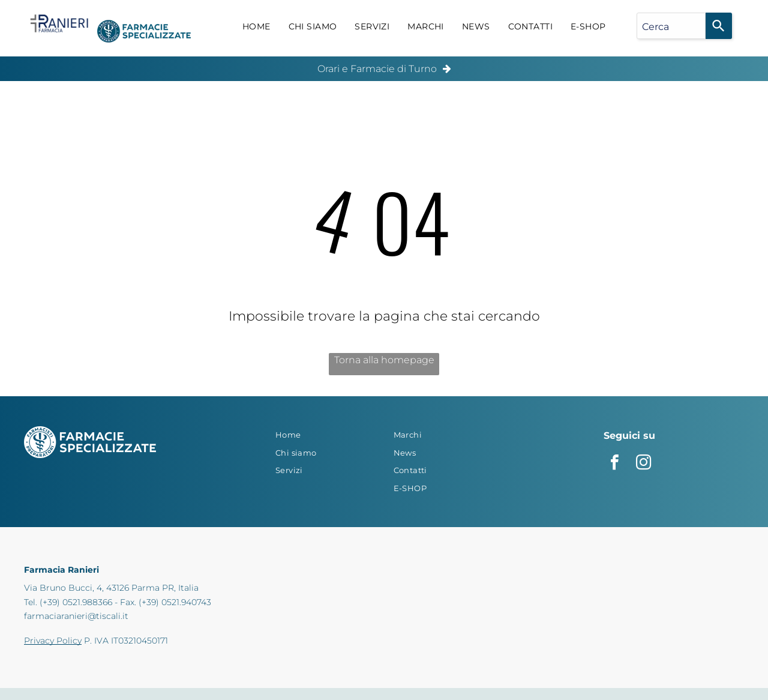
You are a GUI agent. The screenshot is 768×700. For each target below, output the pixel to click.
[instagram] (644, 464)
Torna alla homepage (384, 360)
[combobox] (671, 26)
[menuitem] (256, 27)
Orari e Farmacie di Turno (377, 69)
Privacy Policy (53, 641)
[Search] (719, 26)
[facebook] (615, 464)
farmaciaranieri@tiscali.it (76, 616)
